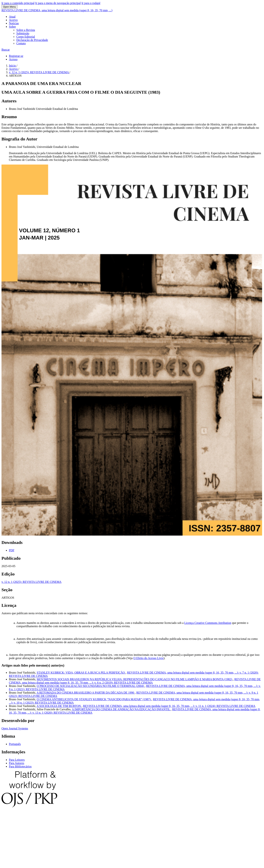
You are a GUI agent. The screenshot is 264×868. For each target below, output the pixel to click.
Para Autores (17, 763)
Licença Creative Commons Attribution (208, 623)
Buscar (6, 50)
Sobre (12, 27)
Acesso (13, 59)
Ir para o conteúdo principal (18, 3)
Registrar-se (16, 56)
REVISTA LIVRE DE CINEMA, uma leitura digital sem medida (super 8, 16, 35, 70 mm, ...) (57, 10)
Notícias (14, 23)
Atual (12, 17)
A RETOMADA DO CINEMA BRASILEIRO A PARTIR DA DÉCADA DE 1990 (86, 693)
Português (15, 744)
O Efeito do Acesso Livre (148, 658)
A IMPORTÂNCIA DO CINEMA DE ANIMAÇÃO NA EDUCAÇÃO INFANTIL (121, 709)
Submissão (23, 33)
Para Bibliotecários (20, 766)
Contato (21, 43)
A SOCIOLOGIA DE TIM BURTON (59, 706)
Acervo (13, 20)
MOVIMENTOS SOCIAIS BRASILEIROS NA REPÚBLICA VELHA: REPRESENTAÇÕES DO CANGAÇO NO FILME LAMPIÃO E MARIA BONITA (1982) (135, 679)
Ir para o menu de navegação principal (58, 3)
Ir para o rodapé (91, 3)
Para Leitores (17, 760)
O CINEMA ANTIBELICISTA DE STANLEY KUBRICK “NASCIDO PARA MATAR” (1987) (94, 699)
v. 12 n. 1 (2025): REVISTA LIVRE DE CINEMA (39, 72)
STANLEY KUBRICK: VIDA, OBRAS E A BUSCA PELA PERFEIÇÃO (81, 673)
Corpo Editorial (26, 37)
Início (13, 66)
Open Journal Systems (15, 728)
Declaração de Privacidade (32, 40)
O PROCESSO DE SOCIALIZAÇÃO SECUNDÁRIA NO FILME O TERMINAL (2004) (91, 686)
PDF (12, 550)
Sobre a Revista (26, 30)
